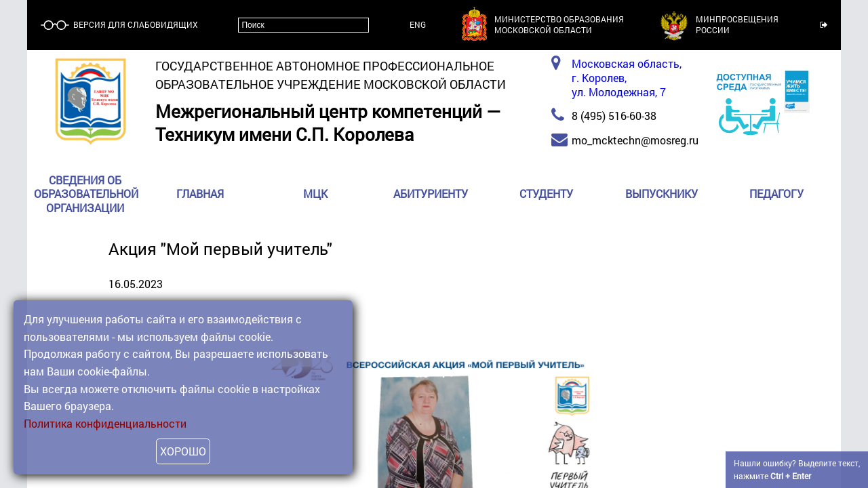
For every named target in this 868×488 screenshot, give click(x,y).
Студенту (546, 194)
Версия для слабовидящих (135, 25)
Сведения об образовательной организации (86, 194)
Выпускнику (662, 194)
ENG (418, 25)
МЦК (315, 194)
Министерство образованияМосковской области (559, 25)
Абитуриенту (431, 194)
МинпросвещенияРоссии (737, 25)
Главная (200, 194)
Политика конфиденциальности (105, 423)
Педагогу (776, 194)
